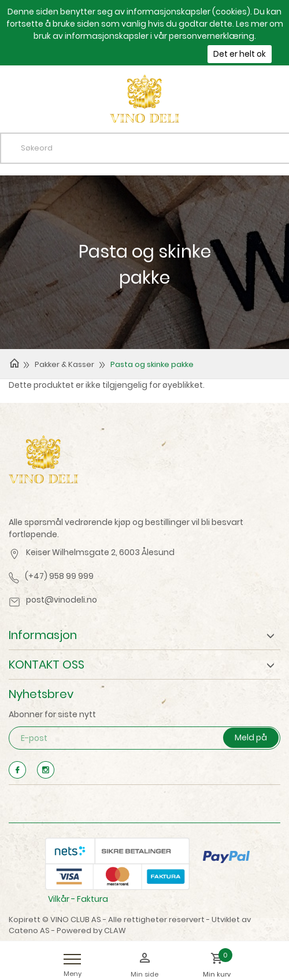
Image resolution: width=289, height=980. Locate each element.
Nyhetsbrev (41, 694)
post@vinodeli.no (62, 600)
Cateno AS (29, 931)
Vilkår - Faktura (78, 899)
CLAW (115, 931)
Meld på (251, 737)
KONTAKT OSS (47, 665)
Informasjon (43, 635)
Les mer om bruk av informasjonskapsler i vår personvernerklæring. (158, 30)
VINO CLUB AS (76, 920)
